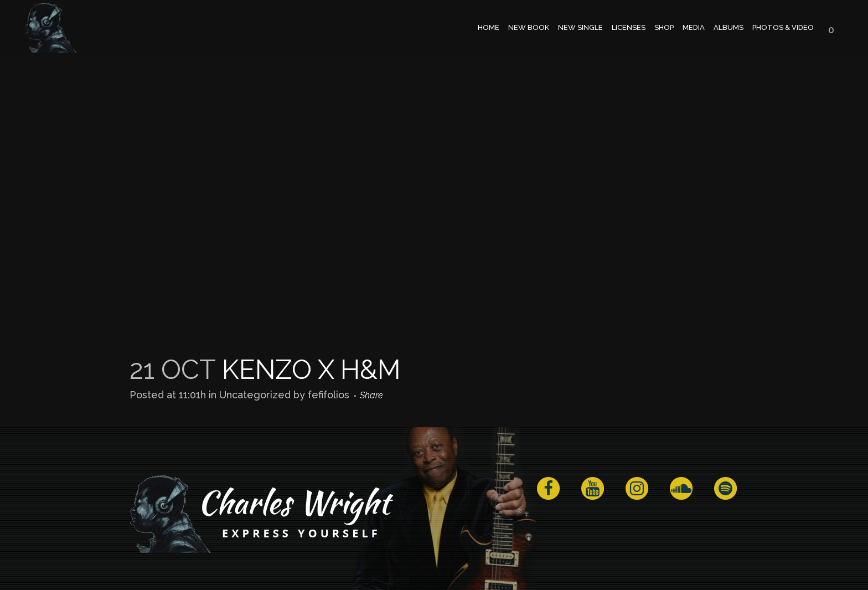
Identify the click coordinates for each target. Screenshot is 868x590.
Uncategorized (255, 395)
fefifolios (329, 395)
